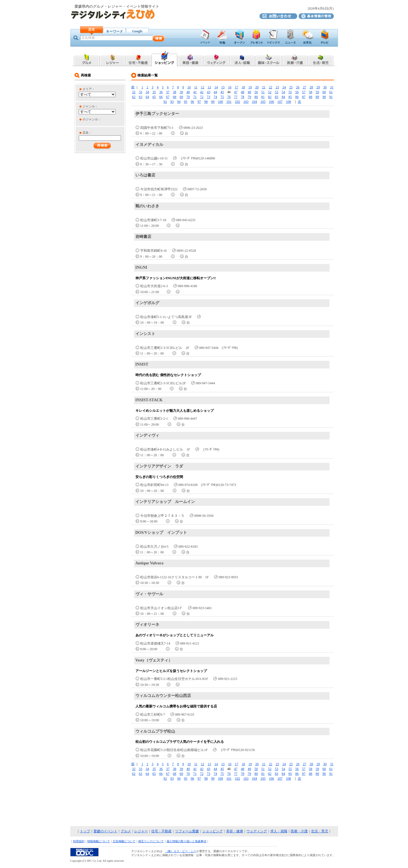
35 (154, 92)
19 (250, 87)
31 (332, 87)
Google (137, 31)
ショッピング (212, 831)
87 (304, 97)
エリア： (89, 89)
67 (168, 97)
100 (220, 102)
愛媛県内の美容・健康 (190, 58)
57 (304, 92)
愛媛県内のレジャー (112, 58)
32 (134, 92)
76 (229, 97)
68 (175, 97)
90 (324, 97)
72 (202, 97)
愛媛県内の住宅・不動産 (138, 58)
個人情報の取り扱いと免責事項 (186, 841)
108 (288, 102)
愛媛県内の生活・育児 (321, 58)
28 (311, 87)
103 (246, 102)
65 (154, 97)
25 (291, 87)
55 (290, 92)
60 (324, 92)
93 (172, 102)
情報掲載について (99, 841)
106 (271, 102)
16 (230, 87)
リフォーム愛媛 (187, 831)
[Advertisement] (204, 804)
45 (222, 92)
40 (188, 92)
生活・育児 (320, 831)
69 (181, 97)
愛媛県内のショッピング (164, 58)
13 (209, 87)
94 (179, 102)
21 (264, 87)
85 (290, 97)
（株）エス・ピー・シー (181, 851)
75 (222, 97)
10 (189, 87)
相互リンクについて (151, 841)
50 (256, 92)
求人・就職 (279, 831)
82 (270, 97)
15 (223, 87)
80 (256, 97)
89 (317, 97)
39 (181, 92)
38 (175, 92)
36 (161, 92)
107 (280, 102)
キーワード (114, 31)
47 (236, 92)
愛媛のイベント (105, 831)
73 (209, 97)
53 (277, 92)
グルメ (126, 831)
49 (249, 92)
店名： (87, 133)
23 (277, 87)
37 (168, 92)
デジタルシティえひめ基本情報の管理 (316, 16)
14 (216, 87)
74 (215, 97)
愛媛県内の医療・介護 (295, 58)
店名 (92, 29)
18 (243, 87)
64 (147, 97)
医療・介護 (299, 831)
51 (263, 92)
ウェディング (257, 831)
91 (331, 97)
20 (257, 87)
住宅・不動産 (161, 831)
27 (305, 87)
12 (203, 87)
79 (249, 97)
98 (206, 102)
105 (263, 102)
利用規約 (79, 841)
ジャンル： (90, 106)
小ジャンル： (92, 119)
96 (192, 102)
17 (237, 87)
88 (311, 97)
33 (141, 92)
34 (147, 92)
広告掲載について (124, 841)
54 (283, 92)
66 (161, 97)
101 (229, 102)
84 (283, 97)
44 (215, 92)
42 (202, 92)
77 (236, 97)
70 (188, 97)
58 (311, 92)
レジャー (141, 831)
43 (209, 92)
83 (277, 97)
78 (243, 97)
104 (254, 102)
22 (271, 87)
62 (134, 97)
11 (196, 87)
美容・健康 (235, 831)
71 (195, 97)
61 (331, 92)
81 (263, 97)
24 (284, 87)
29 (318, 87)
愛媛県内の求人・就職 (242, 58)
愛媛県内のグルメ (86, 58)
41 (195, 92)
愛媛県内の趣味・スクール (268, 58)
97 (199, 102)
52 (270, 92)
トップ (85, 831)
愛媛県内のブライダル (216, 58)
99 (213, 102)
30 (325, 87)
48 (243, 92)
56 (297, 92)
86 (297, 97)
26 (298, 87)
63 (141, 97)
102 (237, 102)
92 (165, 102)
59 (317, 92)
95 (186, 102)
